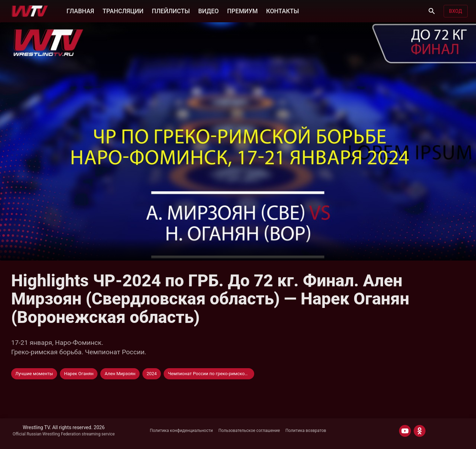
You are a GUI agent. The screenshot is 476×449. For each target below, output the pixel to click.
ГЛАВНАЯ (80, 11)
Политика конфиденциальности (181, 431)
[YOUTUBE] (405, 431)
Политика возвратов (306, 431)
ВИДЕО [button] (208, 11)
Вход (456, 11)
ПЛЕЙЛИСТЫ (171, 11)
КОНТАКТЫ (282, 11)
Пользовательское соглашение (249, 431)
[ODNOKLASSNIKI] (420, 431)
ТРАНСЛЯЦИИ (123, 11)
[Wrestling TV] (30, 11)
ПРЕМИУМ (242, 11)
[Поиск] (432, 11)
